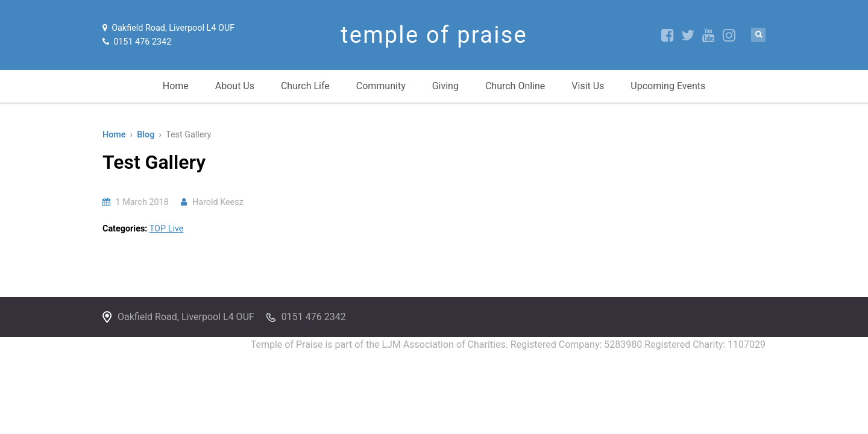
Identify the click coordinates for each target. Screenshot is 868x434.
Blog (146, 135)
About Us (235, 86)
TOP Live (167, 229)
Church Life (305, 86)
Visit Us (588, 86)
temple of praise (434, 35)
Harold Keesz (218, 202)
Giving (445, 86)
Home (176, 86)
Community (381, 86)
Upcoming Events (668, 86)
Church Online (515, 86)
